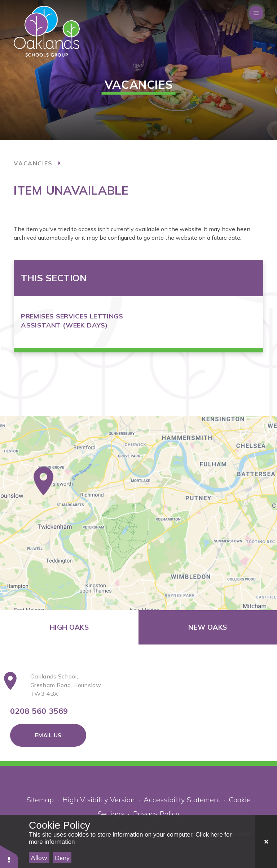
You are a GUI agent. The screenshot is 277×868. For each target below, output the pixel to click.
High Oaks (69, 627)
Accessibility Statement (182, 800)
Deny (62, 858)
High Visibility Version (99, 800)
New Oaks (208, 627)
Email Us (48, 735)
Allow (39, 858)
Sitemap (40, 800)
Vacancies (33, 163)
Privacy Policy (156, 814)
